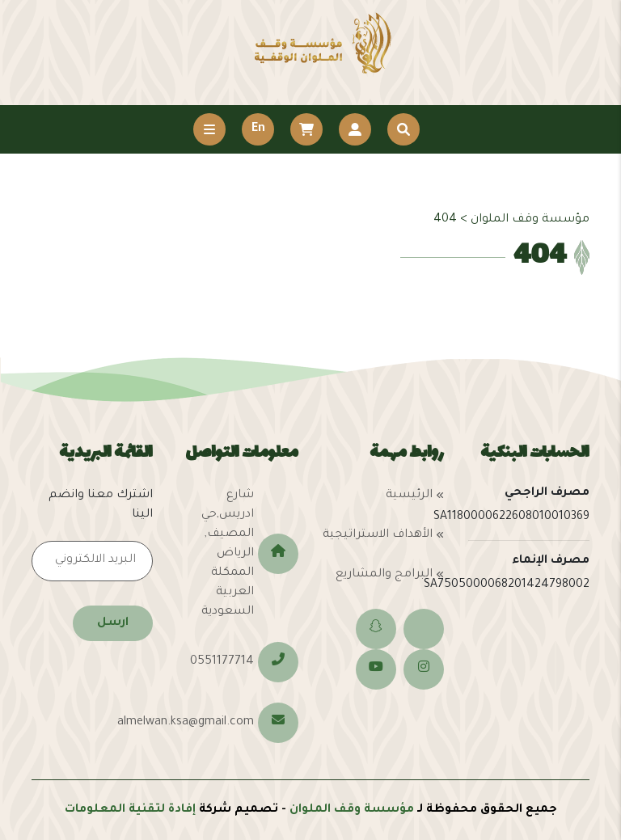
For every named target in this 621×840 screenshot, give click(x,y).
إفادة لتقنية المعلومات (130, 810)
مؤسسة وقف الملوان (352, 810)
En (258, 129)
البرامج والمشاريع (384, 575)
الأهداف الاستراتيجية (378, 535)
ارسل (113, 623)
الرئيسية (409, 496)
